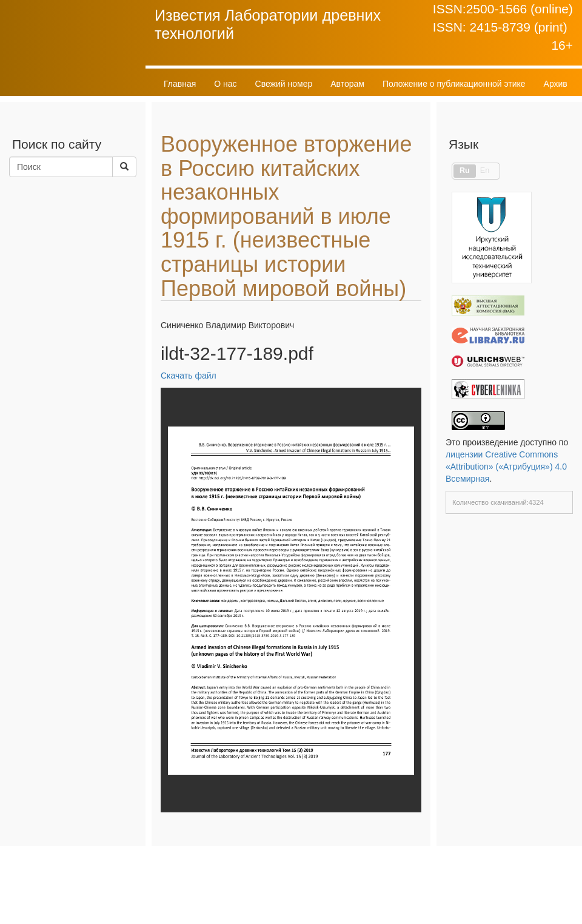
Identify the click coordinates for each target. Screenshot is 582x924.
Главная (180, 84)
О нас (225, 84)
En (485, 170)
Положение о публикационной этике (454, 84)
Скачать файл (189, 376)
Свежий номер (284, 84)
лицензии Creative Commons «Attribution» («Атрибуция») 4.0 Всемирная (506, 467)
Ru (465, 170)
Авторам (347, 84)
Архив (556, 84)
